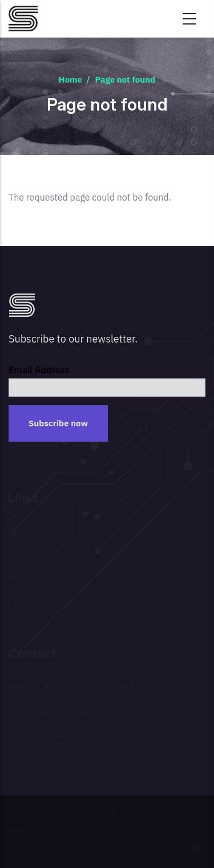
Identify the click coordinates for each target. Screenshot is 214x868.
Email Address (39, 370)
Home (70, 80)
